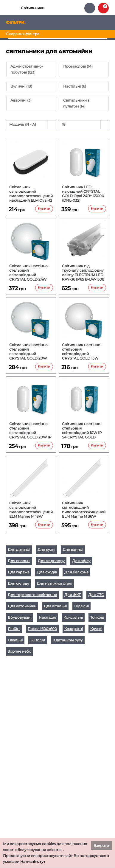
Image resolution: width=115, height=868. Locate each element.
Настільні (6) (75, 86)
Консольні (73, 617)
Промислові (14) (78, 66)
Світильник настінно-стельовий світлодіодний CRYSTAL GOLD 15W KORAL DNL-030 (82, 351)
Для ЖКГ (73, 595)
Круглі (96, 629)
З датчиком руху (68, 640)
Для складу (18, 583)
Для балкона (76, 572)
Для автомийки (22, 606)
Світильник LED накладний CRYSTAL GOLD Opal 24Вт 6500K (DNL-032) (83, 194)
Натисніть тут (33, 862)
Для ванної (73, 549)
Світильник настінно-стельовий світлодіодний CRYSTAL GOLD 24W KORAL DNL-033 (29, 273)
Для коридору (51, 561)
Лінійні (14, 629)
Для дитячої (19, 549)
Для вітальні (55, 606)
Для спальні (19, 561)
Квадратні (74, 629)
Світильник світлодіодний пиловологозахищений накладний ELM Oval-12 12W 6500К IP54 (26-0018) (31, 194)
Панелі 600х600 (42, 629)
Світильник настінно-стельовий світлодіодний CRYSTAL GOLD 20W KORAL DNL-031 (29, 351)
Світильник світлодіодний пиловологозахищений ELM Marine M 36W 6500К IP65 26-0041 (84, 510)
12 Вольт (38, 640)
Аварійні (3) (21, 100)
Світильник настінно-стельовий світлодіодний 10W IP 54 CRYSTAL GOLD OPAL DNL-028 (82, 430)
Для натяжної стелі (54, 583)
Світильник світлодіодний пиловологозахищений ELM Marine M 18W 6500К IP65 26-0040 (31, 510)
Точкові (97, 617)
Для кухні (46, 549)
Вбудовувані (20, 617)
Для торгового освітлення (32, 595)
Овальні (15, 640)
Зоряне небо (20, 651)
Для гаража (19, 572)
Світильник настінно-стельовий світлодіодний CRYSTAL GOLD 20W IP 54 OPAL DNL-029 (30, 430)
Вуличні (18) (21, 86)
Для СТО (96, 595)
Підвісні (81, 606)
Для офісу (81, 561)
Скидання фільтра (23, 34)
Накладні (47, 617)
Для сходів (47, 572)
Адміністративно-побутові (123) (27, 69)
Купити (44, 209)
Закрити (101, 846)
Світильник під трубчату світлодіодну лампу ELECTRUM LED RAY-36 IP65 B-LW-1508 (83, 273)
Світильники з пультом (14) (76, 103)
